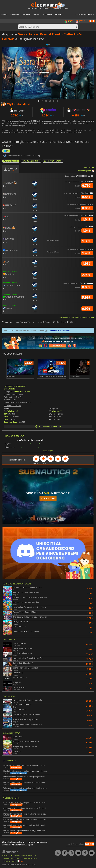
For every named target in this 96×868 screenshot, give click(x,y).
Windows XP (13, 411)
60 (5, 231)
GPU (6, 419)
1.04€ (87, 219)
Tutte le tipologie (11, 161)
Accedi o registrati (84, 15)
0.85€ (87, 197)
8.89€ (87, 287)
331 (5, 186)
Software (26, 15)
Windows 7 (57, 411)
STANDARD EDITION (31, 161)
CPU (6, 414)
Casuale (27, 392)
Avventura (18, 392)
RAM (6, 417)
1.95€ (87, 263)
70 (5, 300)
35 (5, 197)
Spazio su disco (11, 422)
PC (6, 151)
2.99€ (87, 275)
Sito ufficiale (9, 389)
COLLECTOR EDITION (53, 161)
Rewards (37, 15)
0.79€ (87, 185)
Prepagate (14, 15)
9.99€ (87, 297)
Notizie (58, 15)
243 (5, 242)
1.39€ (87, 241)
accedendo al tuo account (59, 330)
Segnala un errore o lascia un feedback (77, 317)
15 (5, 288)
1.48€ (87, 253)
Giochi (4, 15)
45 (5, 220)
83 (5, 208)
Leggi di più (48, 451)
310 (5, 265)
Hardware (48, 15)
